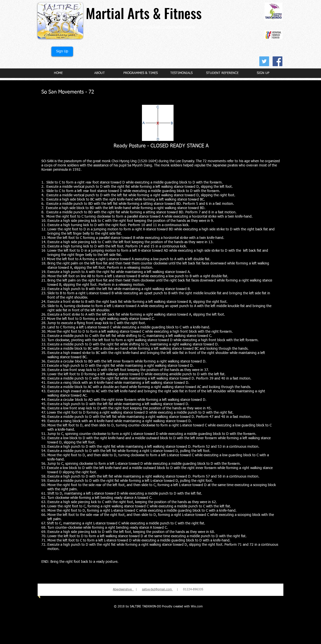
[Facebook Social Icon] (277, 61)
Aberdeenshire (123, 590)
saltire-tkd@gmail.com (157, 590)
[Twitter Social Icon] (264, 61)
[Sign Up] (62, 52)
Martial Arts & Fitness (144, 13)
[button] (99, 73)
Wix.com (197, 607)
